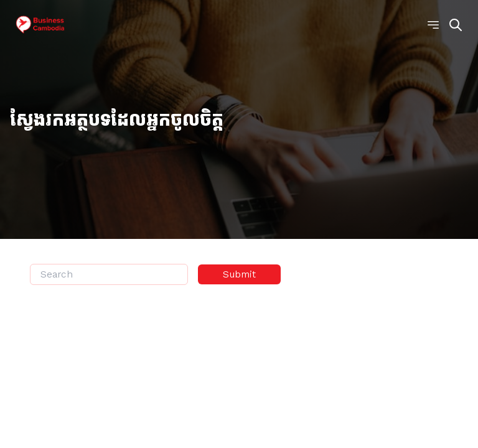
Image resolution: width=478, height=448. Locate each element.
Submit (239, 274)
